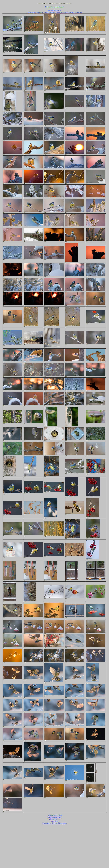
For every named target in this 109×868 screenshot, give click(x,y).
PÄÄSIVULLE (55, 819)
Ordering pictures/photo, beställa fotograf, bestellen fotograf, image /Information (54, 12)
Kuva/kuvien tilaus (54, 10)
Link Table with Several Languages (55, 823)
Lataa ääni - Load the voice (55, 7)
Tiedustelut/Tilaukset (55, 815)
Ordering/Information (55, 817)
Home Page (54, 821)
